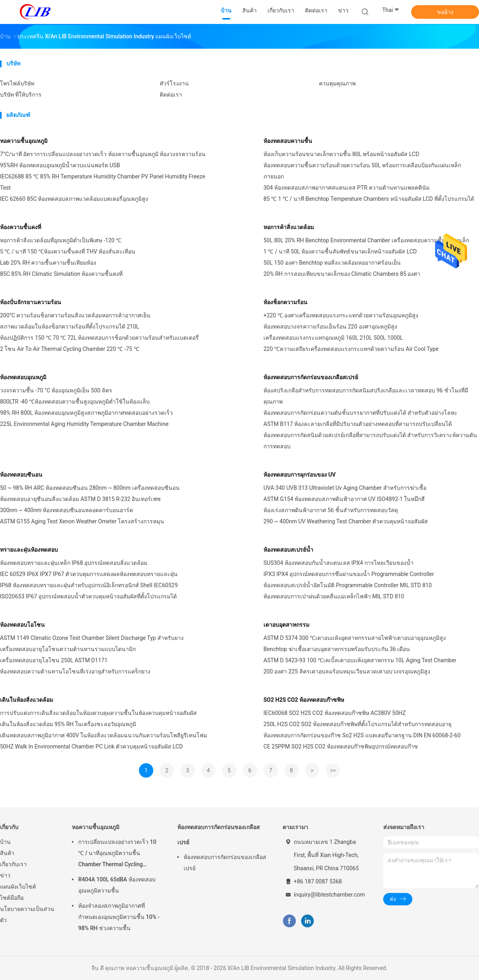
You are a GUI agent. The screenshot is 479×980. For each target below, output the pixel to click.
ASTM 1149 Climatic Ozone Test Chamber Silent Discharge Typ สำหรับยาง (92, 638)
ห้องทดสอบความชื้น (288, 141)
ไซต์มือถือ (12, 898)
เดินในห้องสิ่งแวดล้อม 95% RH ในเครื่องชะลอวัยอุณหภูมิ (68, 724)
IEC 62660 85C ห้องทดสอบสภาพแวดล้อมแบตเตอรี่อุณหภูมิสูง (74, 199)
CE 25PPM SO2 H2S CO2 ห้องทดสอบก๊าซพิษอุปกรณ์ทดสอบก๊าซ (341, 746)
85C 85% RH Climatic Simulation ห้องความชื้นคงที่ (61, 274)
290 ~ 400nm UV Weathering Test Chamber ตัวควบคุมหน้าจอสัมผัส (346, 521)
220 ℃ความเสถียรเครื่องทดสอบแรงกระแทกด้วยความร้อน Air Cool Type (351, 349)
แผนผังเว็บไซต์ (18, 887)
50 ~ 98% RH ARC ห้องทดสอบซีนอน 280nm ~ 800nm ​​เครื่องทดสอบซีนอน (90, 488)
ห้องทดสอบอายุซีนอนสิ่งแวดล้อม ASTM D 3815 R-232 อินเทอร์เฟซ (80, 499)
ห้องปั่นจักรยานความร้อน (31, 302)
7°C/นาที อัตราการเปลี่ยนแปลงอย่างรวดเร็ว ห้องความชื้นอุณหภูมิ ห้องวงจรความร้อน (103, 154)
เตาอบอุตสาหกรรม (286, 625)
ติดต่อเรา (171, 95)
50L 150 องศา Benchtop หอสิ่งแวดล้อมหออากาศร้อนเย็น (332, 263)
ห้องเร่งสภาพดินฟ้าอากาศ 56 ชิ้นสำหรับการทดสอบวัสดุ (331, 510)
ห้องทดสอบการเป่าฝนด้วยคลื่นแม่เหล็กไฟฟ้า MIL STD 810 (334, 596)
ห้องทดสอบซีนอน (21, 475)
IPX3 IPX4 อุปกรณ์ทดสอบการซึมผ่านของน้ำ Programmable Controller (349, 574)
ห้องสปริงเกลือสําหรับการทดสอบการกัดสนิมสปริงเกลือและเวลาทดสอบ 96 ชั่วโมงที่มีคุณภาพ (366, 396)
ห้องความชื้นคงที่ (21, 227)
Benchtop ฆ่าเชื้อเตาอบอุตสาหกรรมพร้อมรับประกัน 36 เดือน (337, 649)
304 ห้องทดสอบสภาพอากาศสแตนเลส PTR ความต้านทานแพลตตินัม (346, 188)
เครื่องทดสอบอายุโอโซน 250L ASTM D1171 (54, 660)
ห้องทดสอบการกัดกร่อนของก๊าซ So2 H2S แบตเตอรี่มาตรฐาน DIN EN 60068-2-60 (362, 735)
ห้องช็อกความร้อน (285, 302)
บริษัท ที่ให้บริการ (21, 95)
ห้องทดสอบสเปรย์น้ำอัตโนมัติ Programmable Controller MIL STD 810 (348, 585)
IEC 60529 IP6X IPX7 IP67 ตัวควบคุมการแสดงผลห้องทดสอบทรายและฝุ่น (89, 574)
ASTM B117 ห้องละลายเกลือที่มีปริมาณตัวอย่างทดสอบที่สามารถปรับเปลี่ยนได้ (358, 424)
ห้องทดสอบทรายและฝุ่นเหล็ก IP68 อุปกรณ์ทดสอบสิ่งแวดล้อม (74, 563)
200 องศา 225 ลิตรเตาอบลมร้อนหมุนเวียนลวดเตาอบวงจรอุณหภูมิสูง (347, 671)
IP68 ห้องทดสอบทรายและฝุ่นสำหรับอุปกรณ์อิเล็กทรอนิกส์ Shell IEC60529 (89, 585)
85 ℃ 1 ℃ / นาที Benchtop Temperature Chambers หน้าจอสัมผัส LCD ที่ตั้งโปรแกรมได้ (369, 199)
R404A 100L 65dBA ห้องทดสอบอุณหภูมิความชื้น (117, 885)
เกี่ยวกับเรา (13, 864)
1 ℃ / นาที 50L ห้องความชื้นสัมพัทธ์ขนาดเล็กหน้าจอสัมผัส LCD (340, 251)
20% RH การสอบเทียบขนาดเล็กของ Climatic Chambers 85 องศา (342, 274)
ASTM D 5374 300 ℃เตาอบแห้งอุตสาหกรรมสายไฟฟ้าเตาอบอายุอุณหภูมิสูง (355, 638)
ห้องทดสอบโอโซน (22, 625)
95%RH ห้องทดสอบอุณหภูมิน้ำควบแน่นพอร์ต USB (60, 165)
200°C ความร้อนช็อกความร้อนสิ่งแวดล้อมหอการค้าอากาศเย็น (75, 315)
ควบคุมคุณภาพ (337, 83)
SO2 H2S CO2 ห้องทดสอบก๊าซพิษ (304, 700)
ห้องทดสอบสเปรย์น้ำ (288, 550)
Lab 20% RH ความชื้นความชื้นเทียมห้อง (48, 263)
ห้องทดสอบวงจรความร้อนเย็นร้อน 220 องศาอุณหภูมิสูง (330, 327)
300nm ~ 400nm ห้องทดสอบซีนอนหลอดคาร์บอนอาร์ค (66, 510)
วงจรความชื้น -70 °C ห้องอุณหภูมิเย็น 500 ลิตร (56, 390)
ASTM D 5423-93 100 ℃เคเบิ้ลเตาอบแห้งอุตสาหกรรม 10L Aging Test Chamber (360, 660)
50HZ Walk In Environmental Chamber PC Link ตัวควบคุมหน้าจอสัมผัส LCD (91, 746)
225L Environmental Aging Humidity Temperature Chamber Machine (84, 424)
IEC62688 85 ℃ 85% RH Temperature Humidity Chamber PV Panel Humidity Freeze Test (103, 182)
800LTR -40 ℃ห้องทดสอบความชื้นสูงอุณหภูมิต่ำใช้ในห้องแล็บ (75, 402)
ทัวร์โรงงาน (174, 83)
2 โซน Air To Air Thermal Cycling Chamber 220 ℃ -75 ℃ (70, 349)
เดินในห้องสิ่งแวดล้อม (27, 700)
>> (333, 770)
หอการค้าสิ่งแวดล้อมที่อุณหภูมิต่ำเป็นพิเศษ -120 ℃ (61, 240)
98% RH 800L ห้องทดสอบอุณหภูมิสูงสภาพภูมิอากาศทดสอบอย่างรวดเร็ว (86, 413)
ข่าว (5, 875)
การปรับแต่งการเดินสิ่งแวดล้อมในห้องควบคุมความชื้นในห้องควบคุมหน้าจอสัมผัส (98, 713)
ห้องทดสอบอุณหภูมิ (23, 377)
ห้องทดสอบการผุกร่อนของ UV (300, 475)
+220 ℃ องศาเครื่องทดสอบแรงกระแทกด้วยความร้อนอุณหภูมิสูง (341, 315)
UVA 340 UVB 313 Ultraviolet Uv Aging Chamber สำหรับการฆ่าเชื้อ (345, 488)
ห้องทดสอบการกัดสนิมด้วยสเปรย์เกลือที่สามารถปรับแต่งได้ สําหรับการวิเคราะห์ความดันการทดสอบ (370, 441)
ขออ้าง (445, 12)
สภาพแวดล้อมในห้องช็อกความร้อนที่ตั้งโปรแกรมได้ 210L (70, 327)
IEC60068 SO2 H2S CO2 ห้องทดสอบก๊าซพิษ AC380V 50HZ (335, 713)
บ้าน (5, 842)
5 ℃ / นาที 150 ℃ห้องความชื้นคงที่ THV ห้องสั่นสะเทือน (68, 251)
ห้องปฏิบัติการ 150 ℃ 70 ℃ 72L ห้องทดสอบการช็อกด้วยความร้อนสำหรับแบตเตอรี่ (99, 338)
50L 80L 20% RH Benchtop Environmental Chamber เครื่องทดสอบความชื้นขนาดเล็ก (366, 240)
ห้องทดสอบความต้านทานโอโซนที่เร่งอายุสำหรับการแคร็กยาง (75, 671)
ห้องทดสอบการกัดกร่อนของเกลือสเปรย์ (311, 377)
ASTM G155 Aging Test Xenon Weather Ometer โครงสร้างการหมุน (82, 521)
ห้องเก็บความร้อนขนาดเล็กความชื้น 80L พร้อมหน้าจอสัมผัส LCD (341, 154)
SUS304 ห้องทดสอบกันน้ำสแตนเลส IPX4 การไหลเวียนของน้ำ (338, 563)
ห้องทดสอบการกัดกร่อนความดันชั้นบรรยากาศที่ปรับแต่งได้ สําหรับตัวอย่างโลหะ (360, 413)
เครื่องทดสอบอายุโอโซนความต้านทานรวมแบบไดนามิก (68, 649)
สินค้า (7, 853)
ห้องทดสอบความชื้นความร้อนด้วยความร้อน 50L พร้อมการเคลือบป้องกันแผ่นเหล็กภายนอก (362, 171)
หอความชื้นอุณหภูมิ (24, 141)
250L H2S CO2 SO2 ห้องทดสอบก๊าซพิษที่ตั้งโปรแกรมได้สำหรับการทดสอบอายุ (357, 724)
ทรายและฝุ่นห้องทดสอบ (29, 550)
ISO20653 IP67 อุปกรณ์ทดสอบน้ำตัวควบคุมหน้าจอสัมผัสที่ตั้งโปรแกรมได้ (88, 596)
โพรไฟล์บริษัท (17, 83)
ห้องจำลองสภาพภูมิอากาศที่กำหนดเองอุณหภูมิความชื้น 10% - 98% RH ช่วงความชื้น (119, 917)
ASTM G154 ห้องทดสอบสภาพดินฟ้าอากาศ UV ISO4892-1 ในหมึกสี (344, 499)
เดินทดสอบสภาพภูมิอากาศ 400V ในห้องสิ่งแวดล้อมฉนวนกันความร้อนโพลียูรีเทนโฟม (104, 735)
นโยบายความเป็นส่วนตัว (27, 915)
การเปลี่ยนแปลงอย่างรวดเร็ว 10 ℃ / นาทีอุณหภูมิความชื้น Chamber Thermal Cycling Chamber (117, 854)
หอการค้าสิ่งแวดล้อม (289, 227)
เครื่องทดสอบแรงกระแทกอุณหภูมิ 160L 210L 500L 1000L (333, 338)
